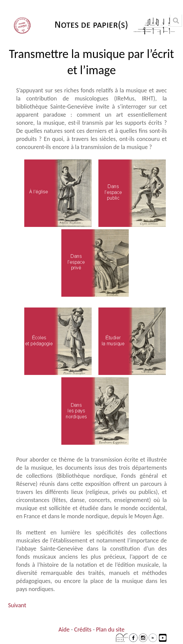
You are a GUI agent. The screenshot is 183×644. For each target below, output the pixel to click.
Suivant (17, 605)
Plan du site (110, 630)
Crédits (83, 630)
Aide (64, 630)
